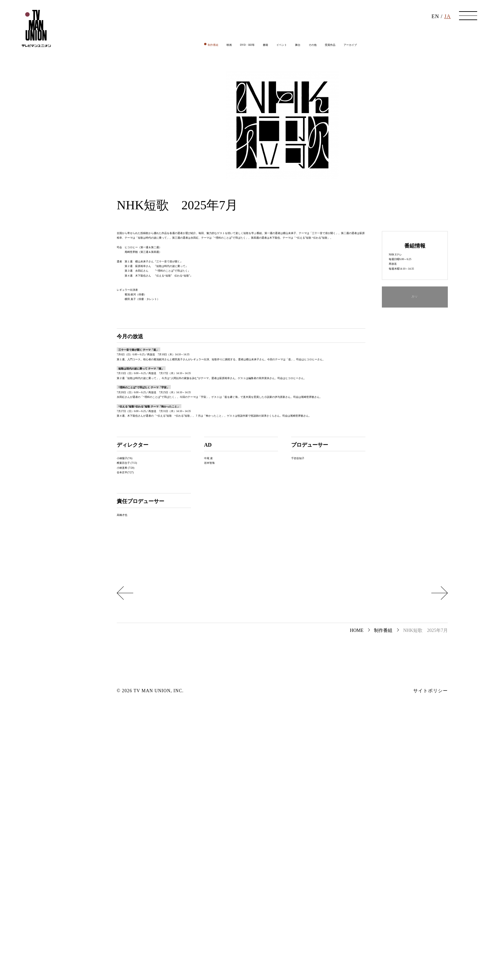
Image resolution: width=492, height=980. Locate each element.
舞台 (305, 80)
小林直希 (127, 717)
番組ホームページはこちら (415, 362)
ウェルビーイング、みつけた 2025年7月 (384, 856)
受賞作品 (353, 80)
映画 (201, 80)
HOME (357, 899)
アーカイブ (385, 80)
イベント (281, 80)
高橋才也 (127, 774)
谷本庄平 (127, 727)
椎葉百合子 (130, 708)
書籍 (257, 80)
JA (447, 20)
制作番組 (177, 80)
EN (435, 20)
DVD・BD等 (229, 80)
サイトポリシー (430, 959)
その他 (326, 80)
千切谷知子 (304, 699)
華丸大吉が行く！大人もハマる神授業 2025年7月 (188, 856)
